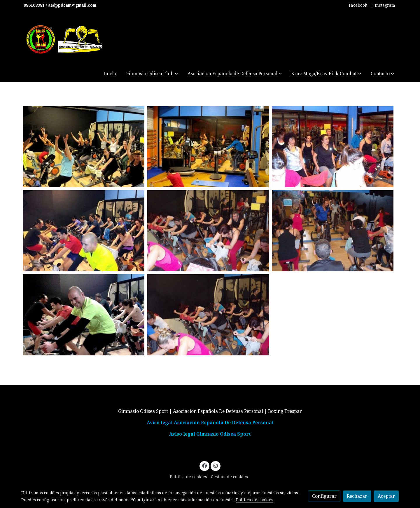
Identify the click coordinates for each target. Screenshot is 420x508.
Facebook (358, 5)
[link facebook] (205, 465)
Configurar (324, 496)
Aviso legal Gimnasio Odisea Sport (210, 434)
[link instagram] (215, 465)
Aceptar (386, 496)
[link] (64, 39)
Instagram (385, 5)
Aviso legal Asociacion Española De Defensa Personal (210, 423)
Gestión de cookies (229, 477)
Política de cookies (188, 477)
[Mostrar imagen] (84, 147)
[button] (152, 74)
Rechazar (357, 496)
